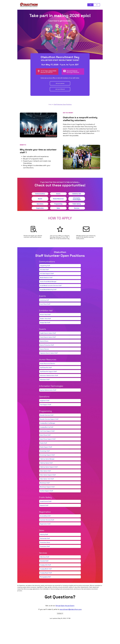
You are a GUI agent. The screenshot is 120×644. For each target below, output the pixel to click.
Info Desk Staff (44, 270)
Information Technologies (77, 199)
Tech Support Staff (46, 405)
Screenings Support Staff (47, 455)
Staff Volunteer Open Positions (63, 104)
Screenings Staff (45, 451)
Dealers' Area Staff (45, 319)
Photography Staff (45, 577)
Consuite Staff (44, 561)
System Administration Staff (48, 390)
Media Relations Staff (46, 278)
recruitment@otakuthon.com (71, 609)
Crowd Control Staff (46, 501)
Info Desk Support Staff (47, 274)
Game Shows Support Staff (48, 439)
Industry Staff (44, 534)
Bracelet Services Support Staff (49, 419)
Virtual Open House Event (65, 606)
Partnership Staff (45, 538)
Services (77, 208)
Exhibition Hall (77, 194)
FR (97, 5)
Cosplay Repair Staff (46, 573)
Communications (40, 194)
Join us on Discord (60, 89)
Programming (58, 204)
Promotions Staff (45, 546)
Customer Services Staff (47, 520)
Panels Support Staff (46, 447)
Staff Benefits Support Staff (48, 372)
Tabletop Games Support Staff (49, 467)
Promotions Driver (45, 542)
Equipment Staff (45, 401)
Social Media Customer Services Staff (51, 286)
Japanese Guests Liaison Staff (49, 353)
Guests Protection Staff (47, 345)
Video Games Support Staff (48, 475)
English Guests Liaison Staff (48, 333)
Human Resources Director (47, 364)
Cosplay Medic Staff (46, 569)
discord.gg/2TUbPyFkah (73, 72)
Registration (40, 208)
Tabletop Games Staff (46, 463)
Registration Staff (45, 524)
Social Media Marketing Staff (48, 289)
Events (58, 194)
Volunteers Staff (45, 379)
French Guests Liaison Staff (48, 337)
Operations (40, 204)
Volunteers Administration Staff (49, 376)
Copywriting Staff (45, 266)
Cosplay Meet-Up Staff (47, 427)
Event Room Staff (45, 304)
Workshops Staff (45, 483)
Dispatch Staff (44, 505)
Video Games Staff (45, 471)
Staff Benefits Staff (46, 368)
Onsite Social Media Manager (48, 282)
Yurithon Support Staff (46, 491)
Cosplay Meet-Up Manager (48, 423)
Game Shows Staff (45, 435)
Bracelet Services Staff (47, 415)
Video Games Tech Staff (47, 479)
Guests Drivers (44, 341)
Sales (58, 208)
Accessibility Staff (45, 516)
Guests (40, 199)
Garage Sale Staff (45, 323)
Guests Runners (44, 349)
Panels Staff (43, 443)
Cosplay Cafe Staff (45, 565)
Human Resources (58, 199)
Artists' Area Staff (45, 315)
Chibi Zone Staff (45, 557)
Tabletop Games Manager (47, 459)
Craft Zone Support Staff (47, 431)
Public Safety (77, 204)
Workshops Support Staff (47, 487)
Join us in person (60, 83)
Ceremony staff (44, 300)
